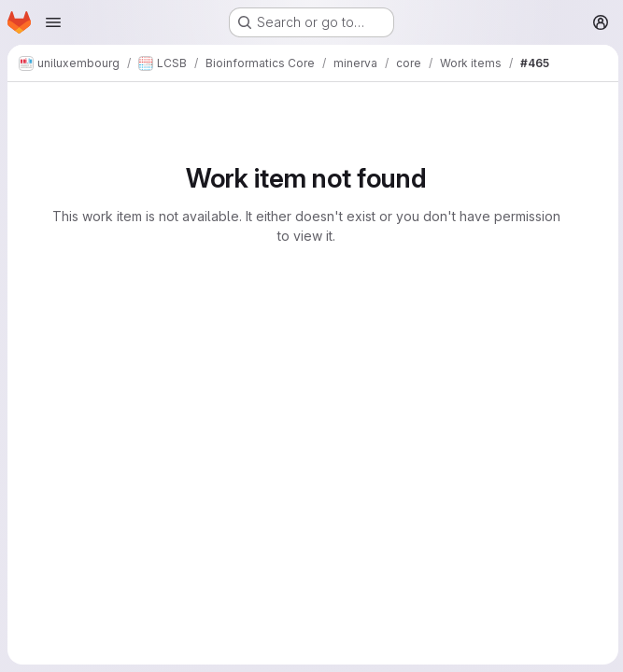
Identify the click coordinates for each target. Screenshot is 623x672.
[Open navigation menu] (53, 22)
